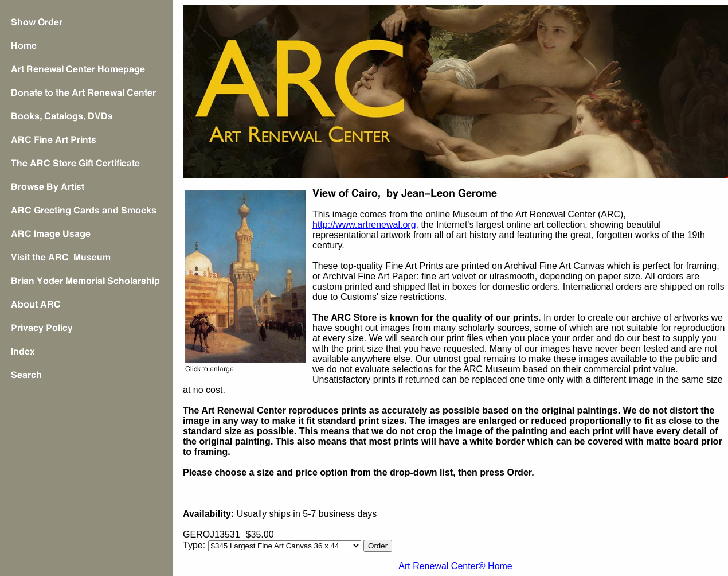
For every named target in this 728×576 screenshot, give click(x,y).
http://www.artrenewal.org (364, 225)
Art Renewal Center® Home (455, 566)
